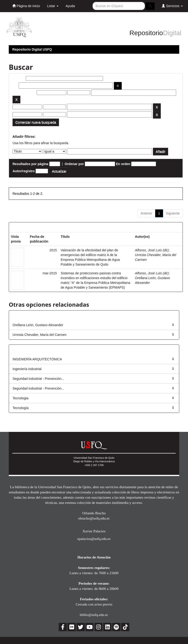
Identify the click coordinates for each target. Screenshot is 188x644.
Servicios (172, 6)
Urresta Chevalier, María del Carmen (40, 335)
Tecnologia (20, 398)
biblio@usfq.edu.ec (94, 615)
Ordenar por (74, 164)
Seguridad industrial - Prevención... (38, 379)
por (15, 86)
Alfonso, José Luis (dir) (152, 250)
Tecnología (21, 408)
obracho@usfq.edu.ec (94, 518)
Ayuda (70, 6)
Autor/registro (24, 171)
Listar (53, 6)
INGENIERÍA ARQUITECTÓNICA (37, 359)
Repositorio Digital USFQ (32, 49)
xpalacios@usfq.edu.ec (94, 539)
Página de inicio (26, 6)
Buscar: (19, 78)
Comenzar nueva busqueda (36, 122)
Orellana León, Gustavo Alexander (38, 325)
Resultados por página (30, 164)
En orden (123, 164)
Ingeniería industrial (27, 369)
